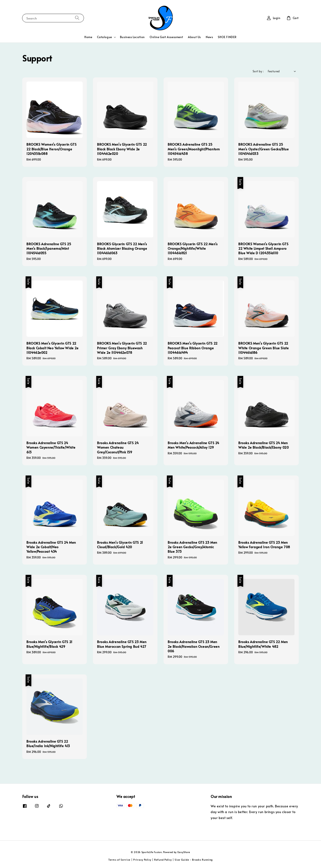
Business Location (132, 37)
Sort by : (258, 71)
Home (88, 37)
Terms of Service (119, 860)
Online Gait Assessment (166, 37)
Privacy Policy (142, 860)
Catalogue (104, 37)
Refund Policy (163, 860)
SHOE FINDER (227, 37)
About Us (194, 37)
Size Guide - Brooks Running (194, 860)
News (209, 37)
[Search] (77, 18)
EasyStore (184, 852)
